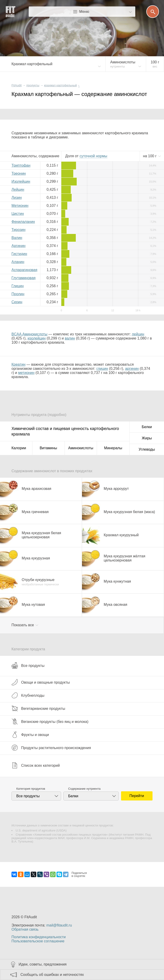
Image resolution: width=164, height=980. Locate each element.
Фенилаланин (23, 222)
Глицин (18, 286)
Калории (19, 448)
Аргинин (18, 246)
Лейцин (18, 190)
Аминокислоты (81, 448)
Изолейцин (21, 181)
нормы (93, 156)
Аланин (18, 262)
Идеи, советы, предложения (43, 964)
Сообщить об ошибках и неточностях (52, 975)
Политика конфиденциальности (39, 937)
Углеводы (147, 449)
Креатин (18, 364)
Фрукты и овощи (30, 735)
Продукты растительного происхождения (51, 748)
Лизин (17, 198)
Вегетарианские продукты (38, 708)
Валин (17, 238)
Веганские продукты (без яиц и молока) (50, 722)
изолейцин (37, 338)
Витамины (48, 448)
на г (150, 156)
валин (70, 338)
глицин (102, 369)
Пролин (18, 294)
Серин (17, 302)
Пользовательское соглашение (38, 941)
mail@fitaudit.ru (59, 925)
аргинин (132, 369)
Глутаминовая (24, 278)
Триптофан (21, 165)
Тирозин (18, 230)
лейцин (138, 334)
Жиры (147, 438)
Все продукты (28, 666)
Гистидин (19, 254)
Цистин (18, 214)
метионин (26, 373)
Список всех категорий (36, 765)
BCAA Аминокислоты (29, 334)
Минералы (113, 448)
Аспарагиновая (24, 270)
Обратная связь (25, 929)
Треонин (19, 173)
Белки (147, 427)
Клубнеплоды (28, 695)
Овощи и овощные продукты (41, 682)
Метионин (20, 206)
